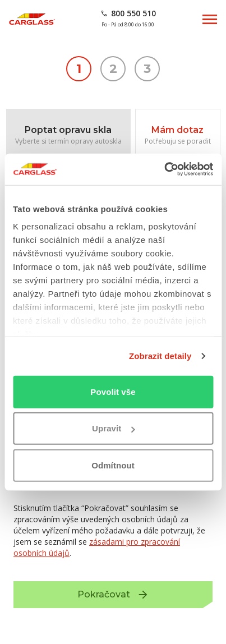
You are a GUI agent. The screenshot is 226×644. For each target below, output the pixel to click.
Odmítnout (113, 465)
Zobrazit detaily (160, 356)
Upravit (113, 428)
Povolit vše (113, 391)
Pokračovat (145, 598)
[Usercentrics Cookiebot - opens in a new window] (164, 169)
